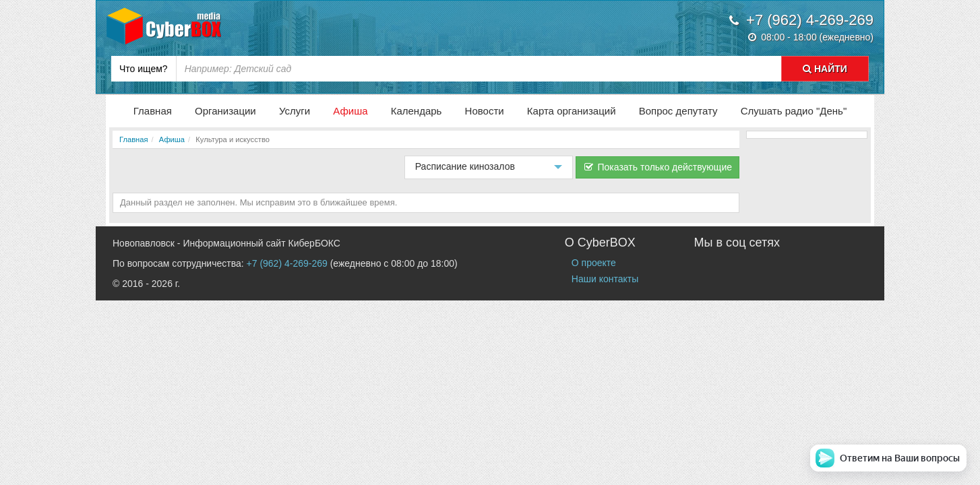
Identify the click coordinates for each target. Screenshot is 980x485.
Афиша (350, 111)
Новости (485, 111)
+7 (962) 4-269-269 (287, 263)
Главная (153, 111)
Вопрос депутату (678, 111)
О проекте (594, 263)
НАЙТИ (825, 69)
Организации (225, 111)
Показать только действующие (657, 167)
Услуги (295, 111)
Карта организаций (572, 111)
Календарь (417, 111)
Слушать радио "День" (794, 111)
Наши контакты (605, 279)
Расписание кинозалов (486, 170)
